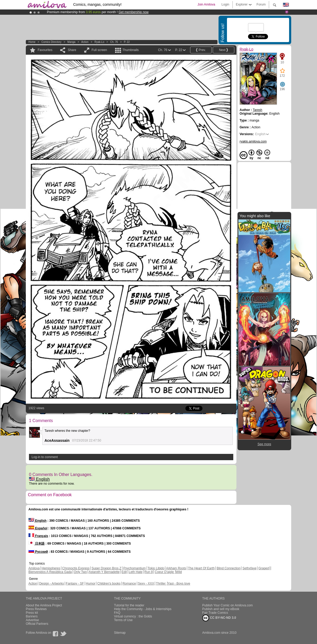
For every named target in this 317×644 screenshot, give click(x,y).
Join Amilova (206, 4)
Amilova (34, 568)
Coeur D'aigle (165, 572)
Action (85, 42)
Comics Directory (51, 42)
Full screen (99, 50)
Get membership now (133, 12)
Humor (91, 584)
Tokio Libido (156, 568)
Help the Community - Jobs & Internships (143, 609)
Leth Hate (136, 572)
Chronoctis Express (76, 568)
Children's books (109, 584)
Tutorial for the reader (129, 605)
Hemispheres (51, 568)
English (39, 479)
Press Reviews (36, 609)
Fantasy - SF (75, 584)
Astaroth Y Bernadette (104, 572)
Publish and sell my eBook (221, 609)
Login (225, 4)
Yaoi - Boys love (179, 584)
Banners (32, 616)
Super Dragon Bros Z (106, 568)
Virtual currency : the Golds (133, 616)
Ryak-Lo (99, 42)
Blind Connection (229, 568)
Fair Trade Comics (215, 613)
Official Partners (37, 624)
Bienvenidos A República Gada (50, 572)
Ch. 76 (114, 42)
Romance (129, 584)
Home (32, 42)
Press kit (32, 613)
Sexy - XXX (146, 584)
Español (38, 528)
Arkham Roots (176, 568)
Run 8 (148, 572)
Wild (179, 572)
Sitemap (120, 633)
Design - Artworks (52, 584)
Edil (124, 572)
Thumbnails (131, 50)
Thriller (161, 584)
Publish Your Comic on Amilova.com (227, 605)
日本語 (36, 544)
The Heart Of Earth (201, 568)
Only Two (80, 572)
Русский (38, 552)
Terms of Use (123, 620)
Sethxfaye (249, 568)
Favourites (45, 50)
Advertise (32, 620)
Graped (264, 568)
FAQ (117, 613)
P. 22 (127, 42)
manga (71, 42)
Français (38, 536)
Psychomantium (134, 568)
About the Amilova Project (44, 605)
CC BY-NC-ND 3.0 (219, 618)
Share (72, 50)
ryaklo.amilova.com (253, 141)
